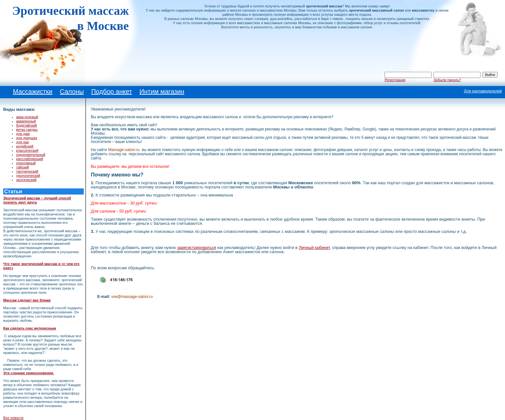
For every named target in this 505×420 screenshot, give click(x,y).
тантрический (27, 171)
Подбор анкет (112, 91)
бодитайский (27, 125)
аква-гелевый (27, 117)
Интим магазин (162, 91)
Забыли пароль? (447, 80)
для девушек (27, 138)
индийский (25, 146)
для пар (23, 142)
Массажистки (33, 91)
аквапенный (26, 121)
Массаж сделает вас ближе (27, 300)
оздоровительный (31, 155)
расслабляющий (30, 159)
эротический (26, 180)
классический (27, 150)
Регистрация (395, 80)
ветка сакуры (27, 129)
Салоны (72, 91)
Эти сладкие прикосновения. (29, 373)
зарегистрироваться (197, 248)
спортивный (26, 163)
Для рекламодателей (483, 91)
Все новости (13, 418)
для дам (23, 134)
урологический (28, 176)
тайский (23, 167)
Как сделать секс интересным (30, 328)
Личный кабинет (314, 248)
